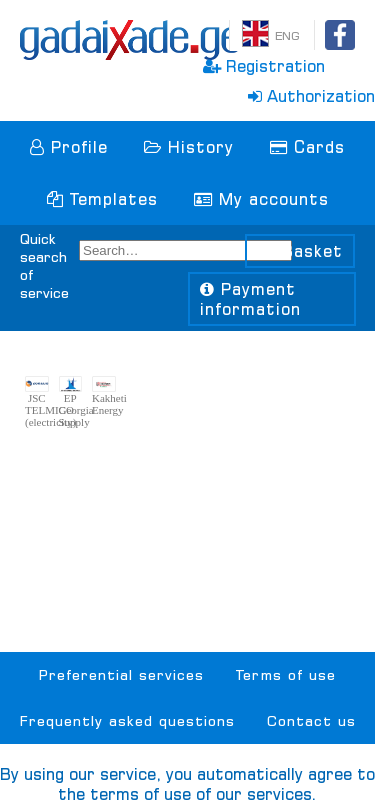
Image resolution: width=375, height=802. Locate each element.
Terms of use (286, 675)
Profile (69, 147)
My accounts (261, 199)
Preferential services (121, 675)
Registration (264, 66)
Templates (102, 199)
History (189, 147)
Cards (307, 147)
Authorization (311, 96)
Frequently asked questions (127, 721)
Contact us (311, 721)
